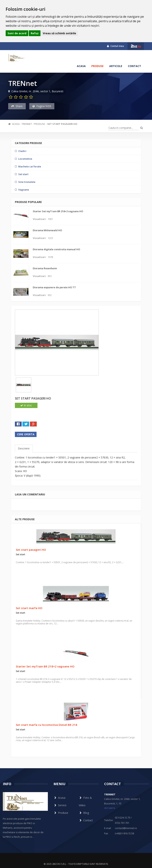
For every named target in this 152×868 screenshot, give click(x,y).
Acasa (81, 66)
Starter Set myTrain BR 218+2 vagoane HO (45, 666)
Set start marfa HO (29, 608)
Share (17, 106)
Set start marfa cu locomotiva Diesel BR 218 (47, 725)
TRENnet (27, 124)
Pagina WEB (42, 106)
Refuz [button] (35, 33)
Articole (116, 66)
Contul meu (115, 46)
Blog (84, 813)
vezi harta (110, 808)
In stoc (26, 405)
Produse (97, 66)
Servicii (60, 805)
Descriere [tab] (24, 448)
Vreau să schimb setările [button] (59, 33)
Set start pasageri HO (62, 124)
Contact (134, 66)
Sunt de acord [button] (17, 33)
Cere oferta (26, 434)
